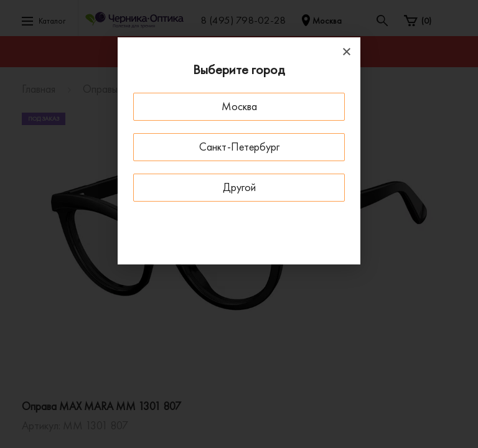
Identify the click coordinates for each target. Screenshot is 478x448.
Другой (239, 187)
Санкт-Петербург (239, 147)
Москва (239, 106)
